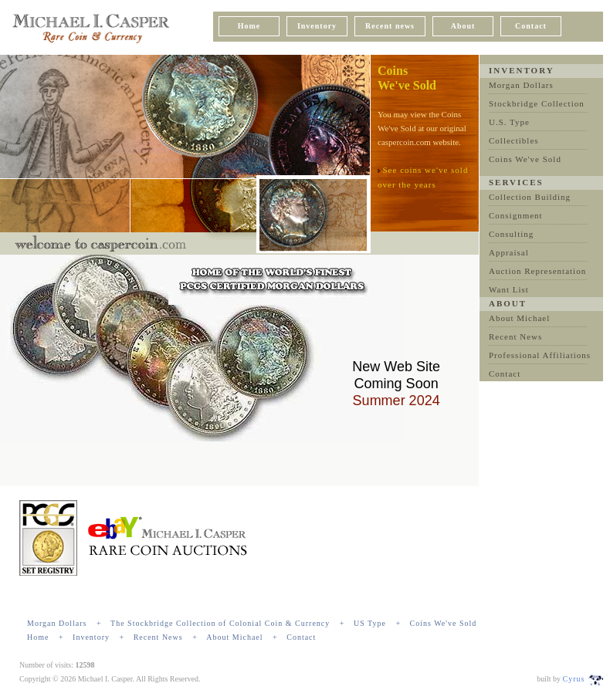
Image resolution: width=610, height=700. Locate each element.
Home (249, 26)
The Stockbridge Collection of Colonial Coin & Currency (220, 623)
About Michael (519, 318)
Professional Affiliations (540, 355)
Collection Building (530, 197)
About (463, 26)
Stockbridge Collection (537, 103)
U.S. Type (509, 122)
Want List (509, 289)
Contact (531, 26)
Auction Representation (537, 271)
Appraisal (509, 252)
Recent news (390, 26)
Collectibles (514, 140)
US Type (370, 623)
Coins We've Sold (525, 159)
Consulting (511, 234)
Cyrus (574, 679)
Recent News (515, 336)
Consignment (516, 215)
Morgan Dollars (521, 85)
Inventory (317, 26)
